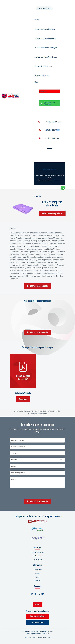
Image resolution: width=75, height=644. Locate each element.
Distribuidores (37, 560)
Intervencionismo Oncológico (46, 57)
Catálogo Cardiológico (38, 617)
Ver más (38, 605)
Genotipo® (46, 634)
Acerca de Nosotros (42, 76)
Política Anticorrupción (44, 638)
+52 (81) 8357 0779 (52, 138)
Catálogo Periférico (38, 623)
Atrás (37, 196)
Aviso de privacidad (30, 638)
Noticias (37, 574)
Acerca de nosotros (38, 552)
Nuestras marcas (37, 556)
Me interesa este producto (52, 214)
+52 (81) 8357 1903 (52, 130)
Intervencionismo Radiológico (46, 48)
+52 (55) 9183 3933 (53, 122)
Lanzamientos (37, 570)
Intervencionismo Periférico (45, 38)
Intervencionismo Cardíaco (45, 29)
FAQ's (37, 577)
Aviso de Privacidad (50, 169)
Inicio (37, 20)
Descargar (23, 399)
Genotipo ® (57, 180)
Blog (36, 82)
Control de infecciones (43, 66)
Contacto (43, 91)
